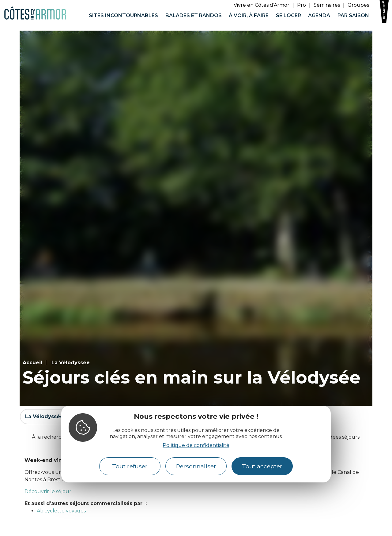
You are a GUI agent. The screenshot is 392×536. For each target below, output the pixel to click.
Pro (302, 5)
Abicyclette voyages (61, 511)
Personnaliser (196, 466)
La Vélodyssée (71, 363)
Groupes (358, 5)
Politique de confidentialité (196, 445)
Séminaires (327, 5)
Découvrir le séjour (48, 491)
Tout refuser (130, 466)
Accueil (32, 363)
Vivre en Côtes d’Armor (262, 5)
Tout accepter (262, 466)
